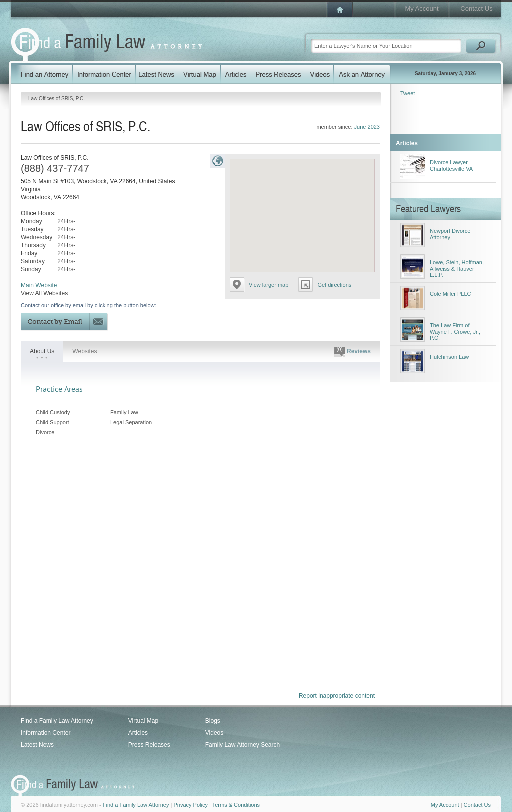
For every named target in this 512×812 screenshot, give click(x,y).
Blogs (213, 721)
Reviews (353, 352)
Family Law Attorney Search (243, 745)
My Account (422, 9)
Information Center (46, 733)
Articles (138, 733)
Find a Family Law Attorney (57, 721)
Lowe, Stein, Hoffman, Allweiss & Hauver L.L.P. (457, 269)
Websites (85, 351)
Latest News (37, 745)
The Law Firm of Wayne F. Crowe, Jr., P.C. (455, 332)
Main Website (39, 285)
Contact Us (476, 9)
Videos (214, 733)
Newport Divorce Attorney (450, 234)
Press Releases (149, 745)
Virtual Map (143, 721)
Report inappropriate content (337, 696)
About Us (42, 351)
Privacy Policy (190, 805)
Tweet (408, 93)
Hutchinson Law (449, 357)
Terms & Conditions (236, 805)
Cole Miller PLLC (451, 294)
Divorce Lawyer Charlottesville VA (451, 166)
